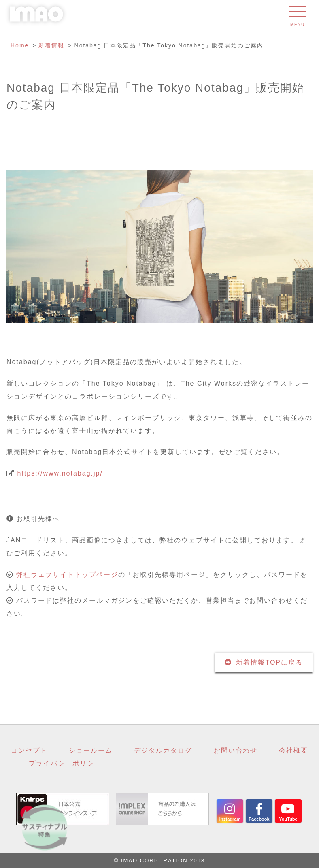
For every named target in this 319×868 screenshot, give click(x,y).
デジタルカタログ (163, 750)
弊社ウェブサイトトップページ (67, 575)
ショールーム (91, 750)
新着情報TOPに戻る (269, 662)
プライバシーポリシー (65, 763)
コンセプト (29, 750)
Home (20, 45)
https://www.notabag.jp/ (60, 473)
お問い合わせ (236, 750)
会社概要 (293, 750)
